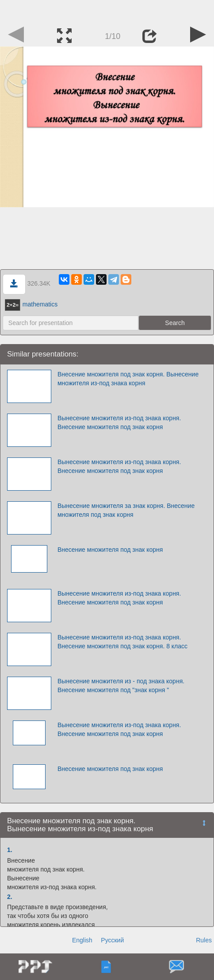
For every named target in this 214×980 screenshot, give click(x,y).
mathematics (31, 304)
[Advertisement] (107, 11)
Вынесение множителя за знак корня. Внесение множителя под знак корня (126, 510)
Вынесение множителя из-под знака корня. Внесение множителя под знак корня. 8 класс (122, 642)
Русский (112, 940)
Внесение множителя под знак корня (110, 550)
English (82, 940)
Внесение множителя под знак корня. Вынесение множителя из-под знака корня (128, 379)
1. (10, 850)
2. (10, 897)
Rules (204, 940)
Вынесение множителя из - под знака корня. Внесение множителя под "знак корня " (121, 686)
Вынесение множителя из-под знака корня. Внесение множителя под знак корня (119, 422)
